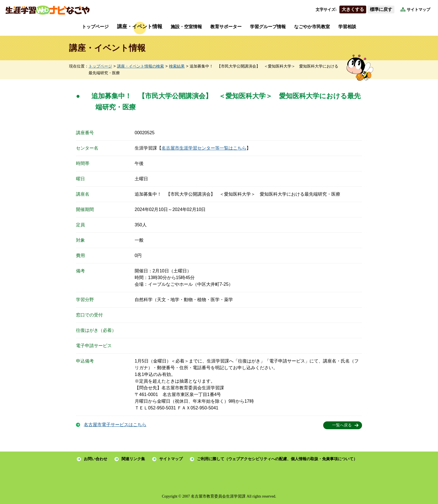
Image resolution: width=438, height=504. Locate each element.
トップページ (95, 27)
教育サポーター (226, 27)
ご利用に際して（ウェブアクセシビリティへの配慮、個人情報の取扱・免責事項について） (277, 459)
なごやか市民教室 (312, 27)
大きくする (353, 9)
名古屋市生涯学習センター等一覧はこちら (204, 148)
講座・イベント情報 (140, 27)
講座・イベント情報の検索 (141, 66)
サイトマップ (418, 10)
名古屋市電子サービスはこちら (115, 425)
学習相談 (347, 27)
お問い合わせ (96, 459)
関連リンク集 (133, 459)
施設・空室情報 (186, 27)
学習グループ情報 (268, 27)
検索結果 (177, 66)
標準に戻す (381, 9)
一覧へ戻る (342, 425)
